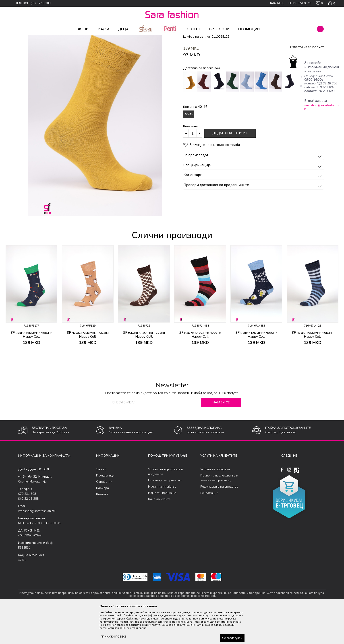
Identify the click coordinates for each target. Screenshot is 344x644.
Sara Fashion (26, 38)
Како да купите (159, 534)
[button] (320, 29)
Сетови (73, 38)
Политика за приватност (166, 515)
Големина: (195, 142)
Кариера (103, 523)
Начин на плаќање (162, 522)
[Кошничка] (331, 3)
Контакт (102, 529)
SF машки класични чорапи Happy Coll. (32, 370)
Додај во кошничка (230, 168)
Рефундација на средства (219, 522)
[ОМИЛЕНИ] (319, 4)
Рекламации (209, 528)
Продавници (105, 510)
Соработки (104, 517)
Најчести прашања (162, 528)
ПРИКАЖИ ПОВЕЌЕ (114, 637)
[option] (31, 334)
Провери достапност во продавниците (253, 220)
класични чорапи (92, 38)
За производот (253, 190)
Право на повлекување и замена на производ (219, 513)
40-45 (189, 149)
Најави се (221, 437)
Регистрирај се (300, 3)
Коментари (253, 210)
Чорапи (60, 38)
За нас (101, 504)
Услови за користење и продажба (166, 507)
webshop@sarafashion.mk (322, 107)
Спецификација (253, 200)
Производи (45, 38)
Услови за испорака (215, 504)
